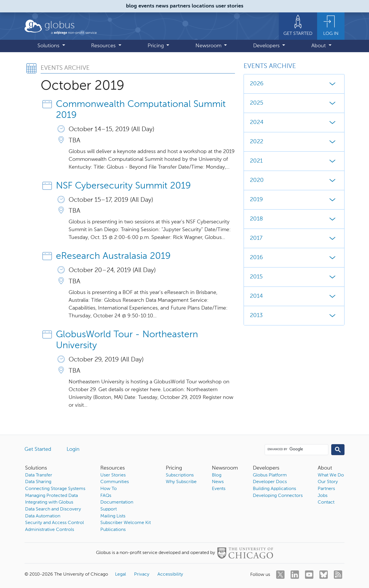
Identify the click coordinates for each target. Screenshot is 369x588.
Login (73, 449)
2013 (294, 316)
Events (219, 489)
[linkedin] (295, 575)
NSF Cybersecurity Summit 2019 (123, 186)
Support (109, 509)
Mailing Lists (113, 516)
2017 (294, 238)
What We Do (331, 475)
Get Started (38, 449)
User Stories (113, 475)
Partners (326, 489)
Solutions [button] (49, 46)
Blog (217, 475)
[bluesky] (324, 575)
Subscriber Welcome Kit (126, 523)
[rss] (338, 575)
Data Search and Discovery (53, 509)
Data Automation (43, 516)
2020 (294, 180)
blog (131, 6)
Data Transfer (39, 475)
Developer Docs (270, 482)
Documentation (117, 502)
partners (180, 6)
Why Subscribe (181, 482)
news (162, 6)
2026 (294, 84)
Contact (326, 502)
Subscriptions (180, 475)
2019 (294, 200)
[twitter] (280, 575)
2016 (294, 258)
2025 (294, 103)
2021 (294, 161)
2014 (294, 296)
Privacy (142, 574)
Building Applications (274, 489)
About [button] (319, 46)
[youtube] (309, 575)
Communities (115, 482)
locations (203, 6)
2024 (294, 122)
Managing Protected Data (51, 496)
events (146, 6)
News (218, 482)
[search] (296, 449)
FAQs (106, 496)
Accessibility (170, 574)
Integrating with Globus (49, 502)
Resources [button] (104, 46)
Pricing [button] (156, 46)
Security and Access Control (54, 523)
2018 (294, 219)
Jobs (323, 496)
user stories (229, 6)
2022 (294, 142)
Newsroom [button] (209, 46)
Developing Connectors (278, 496)
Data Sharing (38, 482)
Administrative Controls (50, 530)
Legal (121, 574)
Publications (113, 530)
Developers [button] (267, 46)
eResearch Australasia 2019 (113, 256)
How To (109, 489)
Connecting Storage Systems (55, 489)
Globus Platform (270, 475)
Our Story (328, 482)
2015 (294, 277)
